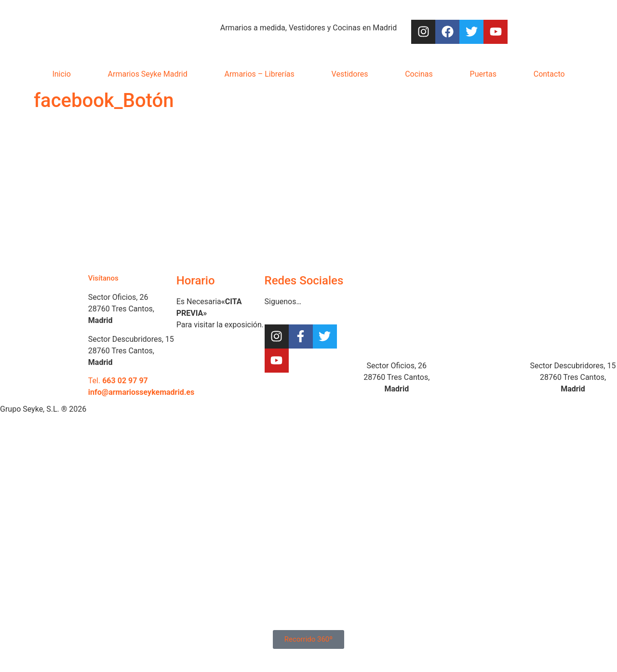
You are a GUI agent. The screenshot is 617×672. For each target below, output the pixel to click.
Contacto (549, 74)
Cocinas (419, 74)
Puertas (483, 74)
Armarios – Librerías (260, 74)
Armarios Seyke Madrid (148, 74)
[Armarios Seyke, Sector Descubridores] (573, 311)
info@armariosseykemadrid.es (141, 392)
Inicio (61, 74)
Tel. (118, 381)
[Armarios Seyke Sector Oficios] (396, 311)
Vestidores (350, 74)
